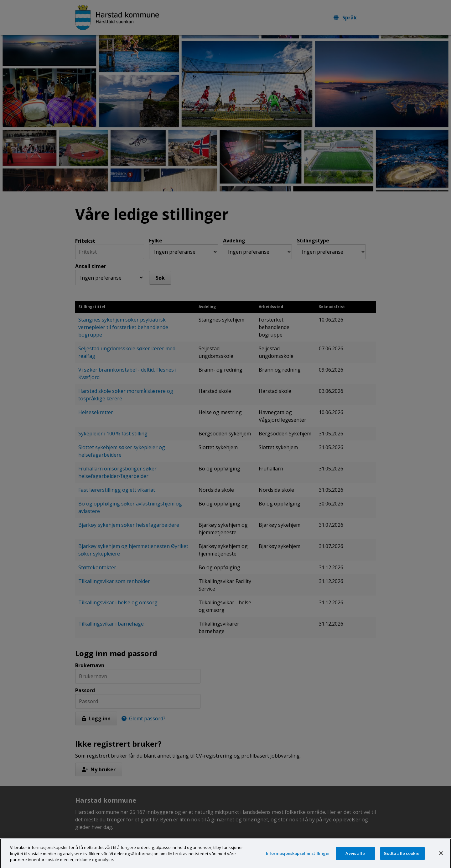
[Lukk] (441, 860)
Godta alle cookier (402, 860)
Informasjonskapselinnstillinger (298, 860)
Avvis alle (355, 860)
